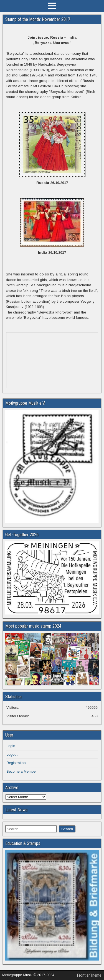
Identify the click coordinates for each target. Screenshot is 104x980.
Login (11, 746)
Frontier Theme (89, 975)
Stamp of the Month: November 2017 (38, 19)
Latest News (16, 810)
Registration (16, 763)
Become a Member (22, 771)
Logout (12, 754)
